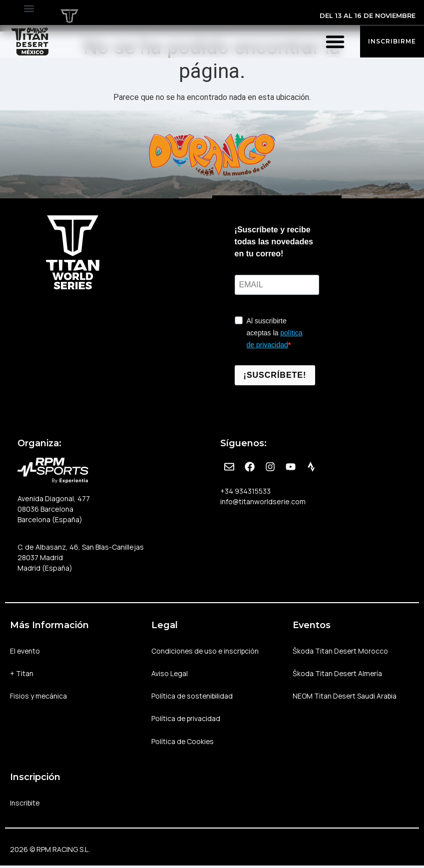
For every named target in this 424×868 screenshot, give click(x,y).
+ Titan (22, 674)
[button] (29, 8)
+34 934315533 (245, 491)
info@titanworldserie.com (263, 501)
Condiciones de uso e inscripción (206, 651)
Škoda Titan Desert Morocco (341, 651)
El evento (25, 651)
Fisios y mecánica (39, 697)
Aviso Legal (170, 674)
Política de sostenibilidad (193, 697)
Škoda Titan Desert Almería (338, 674)
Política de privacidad (187, 720)
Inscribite (25, 805)
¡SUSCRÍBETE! (275, 375)
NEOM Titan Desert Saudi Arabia (346, 697)
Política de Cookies (183, 743)
